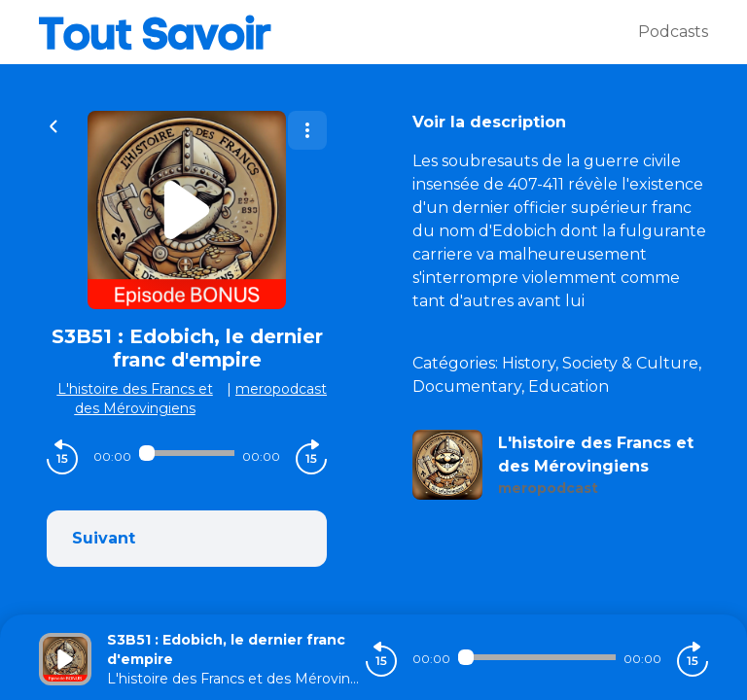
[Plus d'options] (307, 130)
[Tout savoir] (338, 32)
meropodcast (281, 389)
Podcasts (673, 32)
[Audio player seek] (187, 453)
